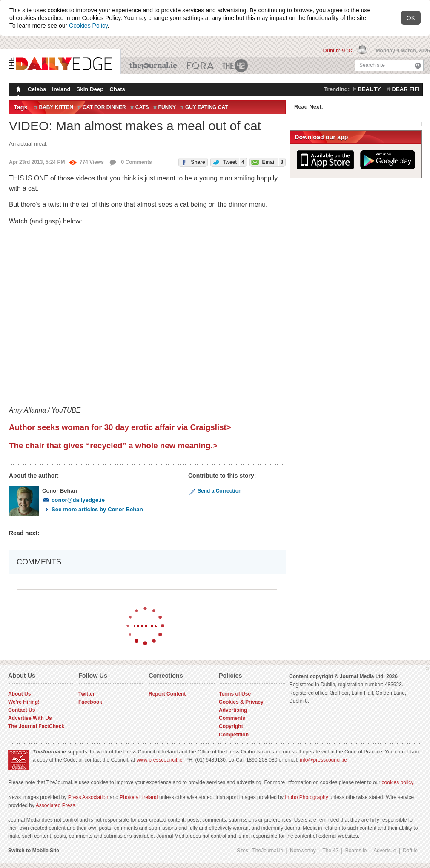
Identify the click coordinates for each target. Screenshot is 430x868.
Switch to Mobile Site (34, 851)
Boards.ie (356, 851)
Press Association (88, 797)
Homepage (17, 90)
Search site (372, 65)
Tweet (228, 162)
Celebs (37, 89)
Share (192, 162)
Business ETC (200, 66)
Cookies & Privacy (241, 702)
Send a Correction (215, 491)
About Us (19, 694)
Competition (234, 735)
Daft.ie (410, 851)
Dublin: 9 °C (338, 51)
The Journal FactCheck (36, 726)
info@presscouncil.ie (323, 760)
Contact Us (21, 710)
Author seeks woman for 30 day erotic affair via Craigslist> (120, 427)
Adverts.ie (385, 851)
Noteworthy (303, 851)
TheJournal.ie (154, 66)
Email (267, 162)
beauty (369, 89)
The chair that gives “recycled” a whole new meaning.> (113, 445)
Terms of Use (235, 694)
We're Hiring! (24, 702)
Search (418, 65)
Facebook (90, 702)
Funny (167, 107)
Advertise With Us (30, 718)
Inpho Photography (306, 797)
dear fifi (406, 89)
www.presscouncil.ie (159, 760)
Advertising (233, 710)
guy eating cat (207, 107)
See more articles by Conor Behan (93, 509)
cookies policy (398, 782)
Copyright (231, 726)
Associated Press (56, 805)
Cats (142, 107)
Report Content (167, 694)
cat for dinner (104, 107)
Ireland (61, 89)
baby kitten (56, 107)
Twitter (86, 694)
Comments (232, 718)
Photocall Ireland (139, 797)
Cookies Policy (88, 26)
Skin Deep (90, 89)
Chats (117, 89)
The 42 (235, 66)
